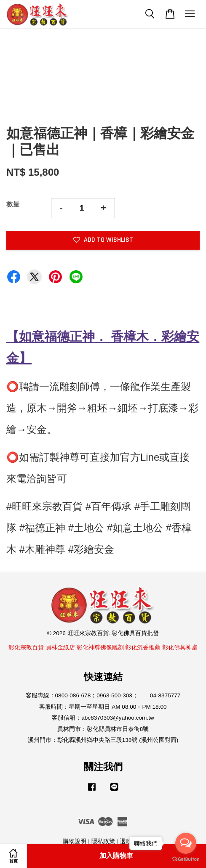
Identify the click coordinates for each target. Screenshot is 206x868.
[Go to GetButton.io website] (186, 859)
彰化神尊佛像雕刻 (100, 648)
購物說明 (75, 841)
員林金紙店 (60, 648)
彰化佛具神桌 (180, 648)
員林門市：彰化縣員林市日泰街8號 (103, 729)
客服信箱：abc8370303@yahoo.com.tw (103, 718)
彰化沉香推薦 (143, 648)
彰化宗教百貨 (26, 648)
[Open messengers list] (186, 843)
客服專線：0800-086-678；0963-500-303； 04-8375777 (103, 695)
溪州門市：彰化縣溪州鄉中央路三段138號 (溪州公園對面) (103, 740)
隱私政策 (103, 841)
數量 (13, 204)
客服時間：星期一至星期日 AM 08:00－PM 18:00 (103, 707)
